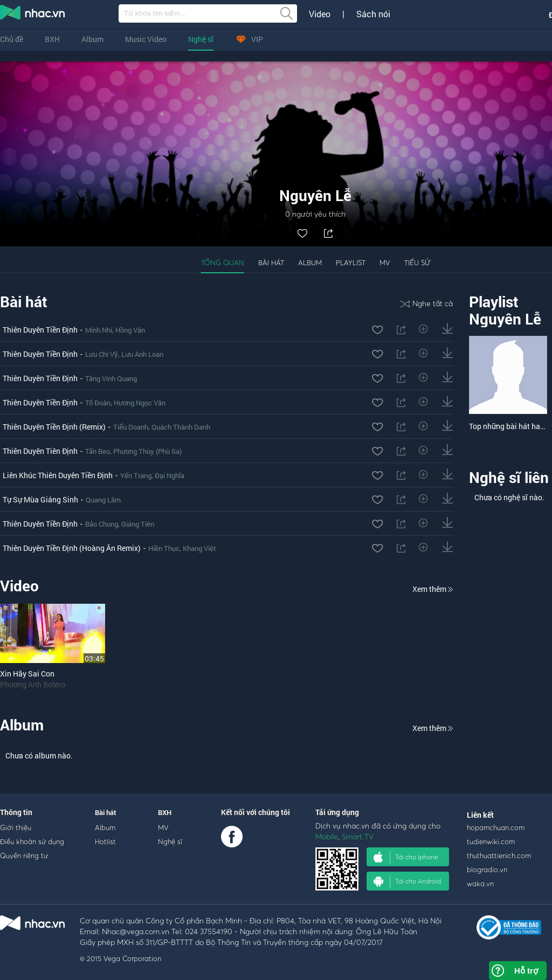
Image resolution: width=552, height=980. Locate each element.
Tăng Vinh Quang (111, 378)
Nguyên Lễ (505, 319)
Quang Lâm (103, 500)
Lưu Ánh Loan (142, 354)
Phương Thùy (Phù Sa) (147, 451)
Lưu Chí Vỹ (102, 354)
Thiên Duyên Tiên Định (40, 451)
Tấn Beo (98, 451)
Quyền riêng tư (24, 855)
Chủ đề (12, 39)
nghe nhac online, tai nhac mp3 (33, 15)
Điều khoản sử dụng (32, 841)
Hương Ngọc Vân (140, 403)
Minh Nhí (99, 330)
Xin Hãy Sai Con (27, 674)
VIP (249, 39)
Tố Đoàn (98, 403)
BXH (52, 39)
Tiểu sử (417, 263)
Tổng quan (223, 263)
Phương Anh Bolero (33, 684)
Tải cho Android (407, 881)
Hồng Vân (130, 330)
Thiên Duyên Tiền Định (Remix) (54, 427)
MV (385, 263)
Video (320, 14)
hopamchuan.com (496, 827)
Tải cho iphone (406, 857)
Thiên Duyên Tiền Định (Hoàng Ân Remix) (72, 548)
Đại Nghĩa (170, 475)
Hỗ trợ (526, 971)
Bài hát (271, 263)
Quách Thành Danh (181, 427)
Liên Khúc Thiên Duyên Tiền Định (58, 475)
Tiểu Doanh (131, 427)
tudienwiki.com (491, 841)
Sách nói (373, 14)
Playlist (351, 263)
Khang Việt (199, 548)
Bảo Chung (102, 524)
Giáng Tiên (138, 524)
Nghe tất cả (426, 303)
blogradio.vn (487, 869)
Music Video (146, 39)
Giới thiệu (16, 827)
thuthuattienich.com (499, 855)
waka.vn (480, 884)
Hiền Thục (164, 548)
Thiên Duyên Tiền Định (40, 330)
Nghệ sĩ (201, 39)
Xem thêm (433, 589)
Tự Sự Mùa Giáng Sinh (40, 499)
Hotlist (105, 841)
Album (92, 39)
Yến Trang (136, 475)
